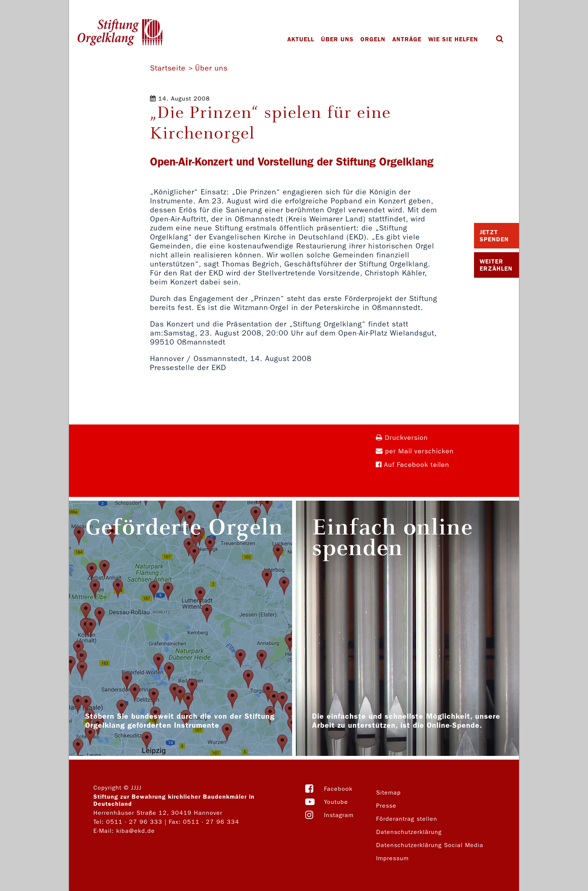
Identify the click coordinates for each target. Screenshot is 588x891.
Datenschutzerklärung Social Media (430, 845)
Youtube (336, 802)
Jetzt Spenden (494, 236)
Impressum (392, 858)
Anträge (407, 39)
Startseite (168, 68)
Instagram (339, 815)
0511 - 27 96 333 (134, 822)
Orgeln (373, 39)
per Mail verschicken (415, 451)
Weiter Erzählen (496, 265)
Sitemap (388, 792)
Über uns (337, 39)
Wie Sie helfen (453, 39)
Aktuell (301, 39)
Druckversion (402, 438)
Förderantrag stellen (407, 819)
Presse (386, 806)
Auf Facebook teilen (412, 465)
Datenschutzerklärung (409, 832)
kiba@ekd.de (136, 831)
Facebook (338, 789)
